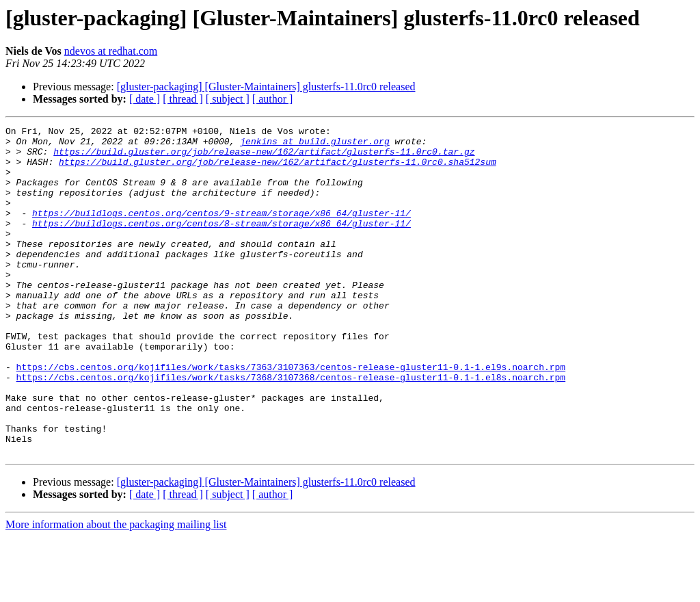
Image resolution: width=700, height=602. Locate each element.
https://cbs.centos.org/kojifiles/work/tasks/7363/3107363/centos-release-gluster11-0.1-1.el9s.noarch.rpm (291, 416)
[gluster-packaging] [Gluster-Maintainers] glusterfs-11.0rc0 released (266, 87)
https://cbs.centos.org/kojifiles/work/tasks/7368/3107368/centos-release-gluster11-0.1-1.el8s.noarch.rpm (291, 428)
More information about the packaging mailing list (116, 590)
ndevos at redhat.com (111, 51)
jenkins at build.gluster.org (314, 145)
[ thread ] (183, 99)
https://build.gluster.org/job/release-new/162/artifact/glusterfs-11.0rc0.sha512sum (278, 170)
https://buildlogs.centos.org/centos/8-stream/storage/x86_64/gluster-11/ (221, 244)
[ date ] (145, 99)
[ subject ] (228, 99)
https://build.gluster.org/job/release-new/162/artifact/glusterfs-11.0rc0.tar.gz (264, 157)
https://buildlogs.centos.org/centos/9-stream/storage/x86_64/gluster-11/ (221, 231)
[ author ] (273, 99)
